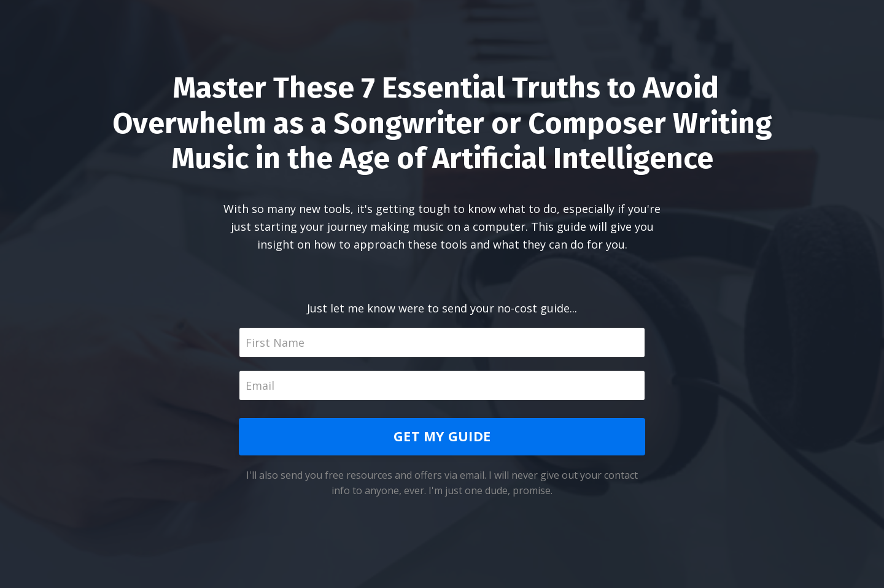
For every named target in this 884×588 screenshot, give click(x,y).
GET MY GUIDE (442, 436)
